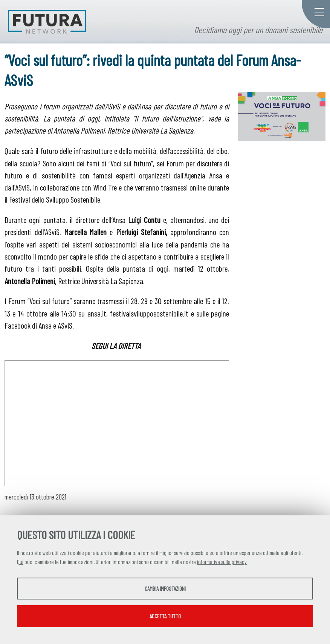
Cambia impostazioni (165, 589)
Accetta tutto (165, 616)
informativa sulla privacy (222, 562)
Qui (20, 562)
